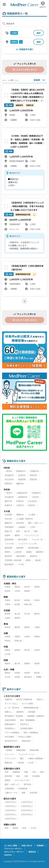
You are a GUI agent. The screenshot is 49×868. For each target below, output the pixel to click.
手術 (34, 772)
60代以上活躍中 (25, 737)
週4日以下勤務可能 (24, 699)
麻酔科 (17, 535)
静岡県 (17, 627)
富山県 (17, 614)
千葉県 (7, 604)
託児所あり (25, 724)
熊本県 (37, 673)
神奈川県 (28, 604)
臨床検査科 (9, 564)
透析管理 (8, 776)
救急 (18, 776)
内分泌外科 (33, 501)
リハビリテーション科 (27, 544)
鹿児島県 (28, 677)
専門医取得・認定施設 (14, 716)
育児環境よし (10, 728)
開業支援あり (10, 724)
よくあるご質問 (11, 845)
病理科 (28, 560)
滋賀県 (7, 636)
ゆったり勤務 (27, 703)
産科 (18, 531)
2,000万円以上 (27, 810)
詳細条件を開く (24, 49)
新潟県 (7, 614)
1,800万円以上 (11, 810)
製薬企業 (8, 763)
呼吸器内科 (34, 471)
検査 (26, 772)
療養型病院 (21, 750)
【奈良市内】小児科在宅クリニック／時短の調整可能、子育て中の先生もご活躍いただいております (27, 206)
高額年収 (8, 699)
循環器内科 (21, 471)
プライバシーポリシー (13, 849)
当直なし (40, 699)
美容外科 (33, 556)
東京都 (17, 604)
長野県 (17, 618)
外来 (7, 772)
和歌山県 (18, 641)
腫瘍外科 (8, 523)
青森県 (17, 587)
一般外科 (8, 493)
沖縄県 (39, 677)
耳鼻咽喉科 (9, 527)
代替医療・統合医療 (13, 560)
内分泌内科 (9, 479)
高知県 (37, 663)
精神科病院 (34, 750)
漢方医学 (8, 556)
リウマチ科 (9, 544)
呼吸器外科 (36, 493)
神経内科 (33, 475)
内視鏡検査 (9, 788)
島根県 (17, 650)
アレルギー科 (37, 539)
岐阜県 (7, 627)
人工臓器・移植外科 (25, 519)
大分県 (7, 677)
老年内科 (8, 519)
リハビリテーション (26, 754)
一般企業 (20, 763)
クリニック (9, 754)
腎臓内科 (20, 515)
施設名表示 (26, 741)
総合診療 (20, 523)
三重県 (37, 627)
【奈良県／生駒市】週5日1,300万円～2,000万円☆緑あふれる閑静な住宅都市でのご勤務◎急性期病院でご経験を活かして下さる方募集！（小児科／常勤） (27, 97)
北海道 (7, 587)
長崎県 (27, 673)
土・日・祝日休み (12, 708)
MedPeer (8, 855)
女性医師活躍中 (26, 728)
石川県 (27, 614)
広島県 (37, 650)
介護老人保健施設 (35, 758)
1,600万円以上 (27, 806)
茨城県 (7, 600)
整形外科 (8, 501)
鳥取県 (7, 650)
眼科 (36, 531)
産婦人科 (8, 531)
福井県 (37, 614)
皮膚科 (7, 535)
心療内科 (18, 552)
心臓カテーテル (11, 793)
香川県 (17, 663)
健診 (22, 758)
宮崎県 (17, 677)
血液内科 (22, 475)
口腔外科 (20, 505)
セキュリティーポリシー (14, 852)
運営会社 (32, 852)
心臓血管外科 (22, 493)
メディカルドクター (23, 780)
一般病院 (8, 750)
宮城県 (37, 587)
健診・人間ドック (35, 523)
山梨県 (7, 618)
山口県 (7, 654)
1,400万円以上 (11, 806)
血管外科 (32, 505)
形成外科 (20, 501)
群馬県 (27, 600)
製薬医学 (40, 552)
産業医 (29, 552)
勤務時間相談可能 (31, 708)
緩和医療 (8, 548)
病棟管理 (16, 772)
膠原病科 (8, 483)
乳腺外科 (8, 505)
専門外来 (27, 784)
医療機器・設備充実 (36, 716)
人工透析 (32, 515)
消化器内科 (9, 475)
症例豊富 (32, 712)
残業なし (8, 712)
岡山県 (27, 650)
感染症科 (33, 479)
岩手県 (27, 587)
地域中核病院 (10, 720)
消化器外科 (9, 497)
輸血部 (38, 560)
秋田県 (7, 591)
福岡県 (7, 673)
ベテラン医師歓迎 (12, 732)
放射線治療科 (33, 548)
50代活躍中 (9, 737)
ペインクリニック (32, 535)
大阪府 (27, 636)
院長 (7, 828)
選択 (39, 33)
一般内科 (8, 471)
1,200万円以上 (27, 802)
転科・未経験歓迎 (31, 732)
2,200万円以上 (11, 814)
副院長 (15, 828)
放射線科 (20, 548)
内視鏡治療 (23, 788)
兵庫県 (37, 636)
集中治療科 (23, 539)
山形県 (17, 591)
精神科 (7, 552)
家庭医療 (22, 479)
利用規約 (40, 845)
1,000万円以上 (11, 802)
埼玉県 (37, 600)
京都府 (17, 636)
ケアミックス (10, 758)
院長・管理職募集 (27, 720)
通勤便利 (20, 712)
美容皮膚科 (21, 556)
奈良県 (7, 641)
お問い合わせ (27, 845)
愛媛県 (27, 663)
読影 (42, 772)
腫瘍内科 (20, 483)
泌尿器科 (22, 527)
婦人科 (27, 531)
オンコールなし (11, 703)
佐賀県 (17, 673)
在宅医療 (8, 515)
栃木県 (17, 600)
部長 (24, 828)
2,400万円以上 (27, 814)
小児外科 (35, 497)
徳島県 (7, 663)
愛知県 (27, 627)
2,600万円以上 (11, 819)
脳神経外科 (23, 497)
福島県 (27, 591)
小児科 (33, 527)
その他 (21, 564)
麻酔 (24, 793)
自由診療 (33, 793)
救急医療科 (9, 539)
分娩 (26, 776)
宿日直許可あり (11, 741)
